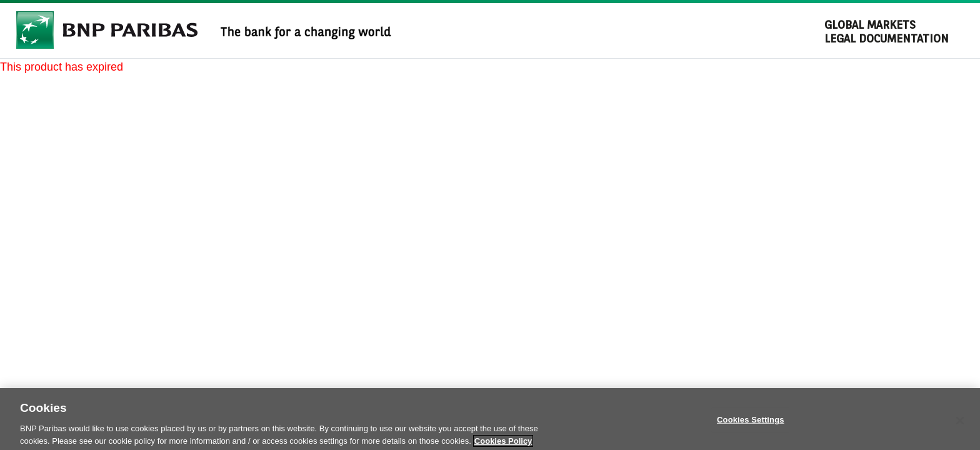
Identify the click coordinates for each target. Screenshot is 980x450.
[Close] (960, 423)
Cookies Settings (751, 422)
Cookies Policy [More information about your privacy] (503, 443)
